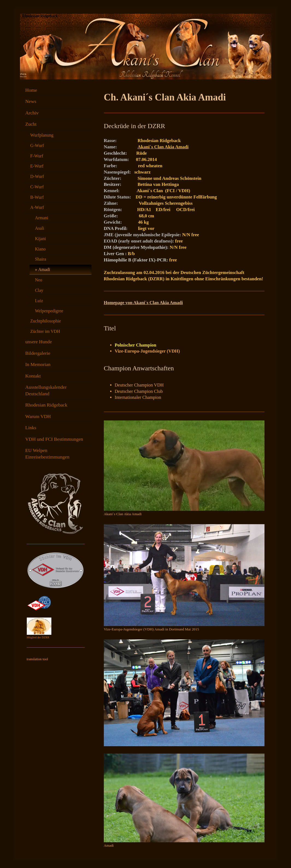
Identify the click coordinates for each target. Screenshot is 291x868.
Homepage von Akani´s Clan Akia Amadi (143, 303)
